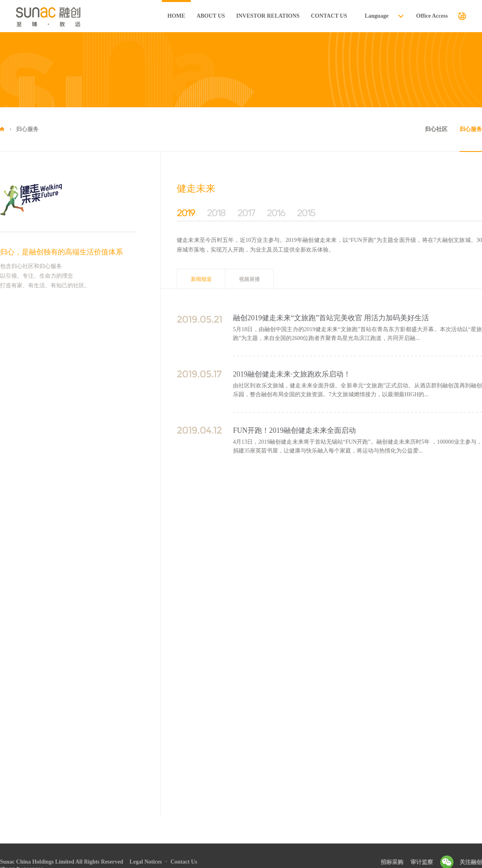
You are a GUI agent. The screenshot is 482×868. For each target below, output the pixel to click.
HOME (176, 16)
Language (377, 16)
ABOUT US (211, 16)
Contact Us (184, 862)
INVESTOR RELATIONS (268, 16)
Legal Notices (146, 862)
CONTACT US (329, 16)
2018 (216, 213)
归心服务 (27, 129)
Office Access (432, 16)
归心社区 (436, 129)
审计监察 (422, 862)
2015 (306, 213)
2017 (246, 213)
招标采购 (392, 862)
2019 (186, 213)
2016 (276, 213)
